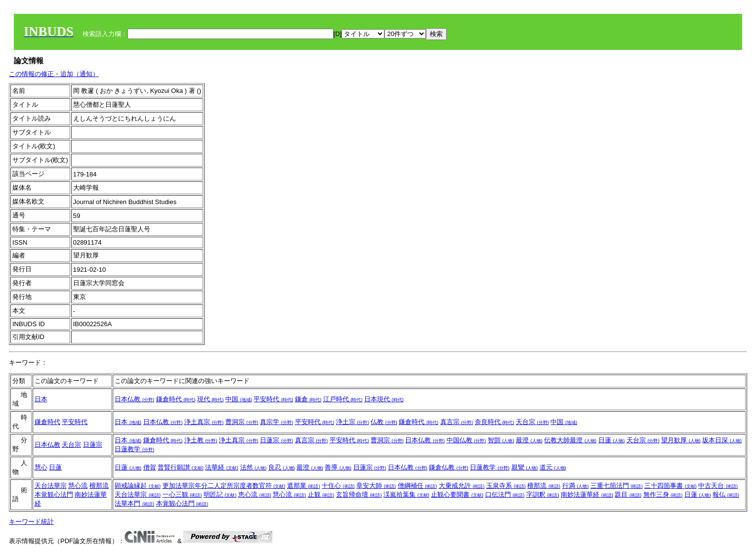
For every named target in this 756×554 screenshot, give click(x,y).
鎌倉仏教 (449, 467)
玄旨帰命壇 (359, 494)
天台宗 (532, 422)
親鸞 (525, 467)
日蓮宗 (93, 445)
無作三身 (663, 494)
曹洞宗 (242, 422)
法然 (253, 467)
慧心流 (78, 486)
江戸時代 (343, 399)
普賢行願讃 (181, 467)
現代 (210, 399)
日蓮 (612, 440)
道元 (553, 467)
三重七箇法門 (617, 486)
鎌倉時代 (176, 399)
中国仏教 (466, 440)
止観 (321, 494)
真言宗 (457, 422)
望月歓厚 (681, 440)
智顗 (501, 440)
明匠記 (220, 494)
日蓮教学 (134, 449)
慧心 (41, 467)
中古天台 (718, 486)
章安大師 (376, 486)
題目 (628, 494)
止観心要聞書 (457, 494)
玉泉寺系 (506, 486)
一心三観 (182, 494)
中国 (239, 399)
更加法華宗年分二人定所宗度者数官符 (224, 486)
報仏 (726, 494)
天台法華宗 (51, 486)
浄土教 (201, 440)
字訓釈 (543, 494)
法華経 (222, 467)
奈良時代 (495, 422)
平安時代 (273, 399)
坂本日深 (722, 440)
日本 (41, 399)
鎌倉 (308, 399)
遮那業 (304, 486)
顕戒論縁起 (138, 486)
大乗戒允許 (462, 486)
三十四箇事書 (671, 486)
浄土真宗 (204, 422)
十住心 (338, 486)
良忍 (282, 467)
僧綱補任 (418, 486)
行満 (576, 486)
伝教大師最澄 (570, 440)
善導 (338, 467)
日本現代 (384, 399)
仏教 (384, 422)
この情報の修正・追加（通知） (54, 74)
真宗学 (276, 422)
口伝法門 (505, 494)
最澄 (529, 440)
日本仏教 (134, 399)
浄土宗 (353, 422)
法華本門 (134, 503)
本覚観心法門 (54, 494)
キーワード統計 (31, 522)
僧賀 (150, 467)
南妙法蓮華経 (587, 494)
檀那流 (99, 486)
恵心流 (255, 494)
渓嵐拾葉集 (406, 494)
